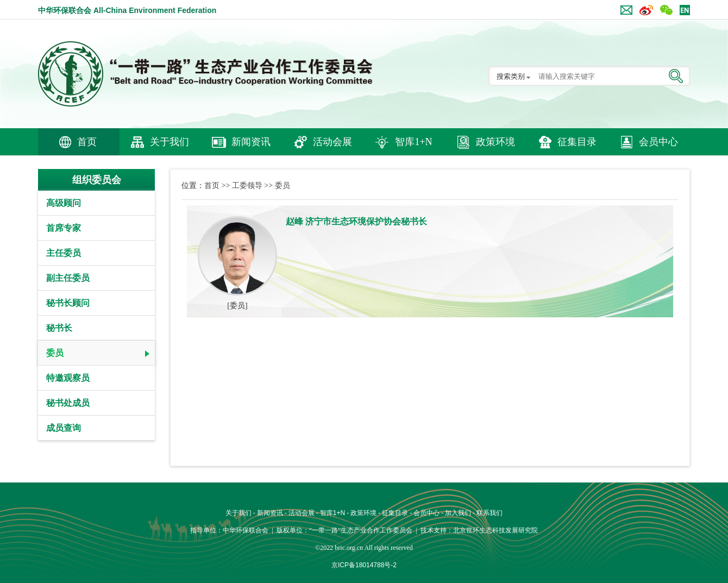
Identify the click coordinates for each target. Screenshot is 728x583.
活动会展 (332, 142)
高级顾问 (64, 203)
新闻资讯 (251, 142)
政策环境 (495, 142)
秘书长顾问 (68, 303)
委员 (55, 353)
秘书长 (59, 328)
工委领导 (247, 185)
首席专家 (64, 228)
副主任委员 (68, 278)
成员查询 (64, 428)
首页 (87, 142)
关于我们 (170, 142)
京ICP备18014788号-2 (364, 565)
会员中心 (658, 142)
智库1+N (413, 142)
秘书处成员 (68, 403)
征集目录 (577, 142)
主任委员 (64, 253)
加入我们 (458, 513)
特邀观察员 (68, 378)
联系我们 (489, 513)
